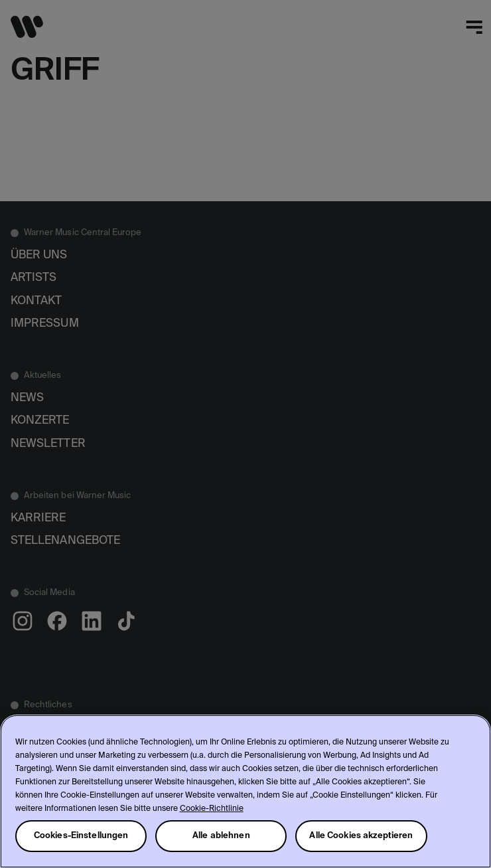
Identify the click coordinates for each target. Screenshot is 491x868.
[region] (245, 791)
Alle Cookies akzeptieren (361, 836)
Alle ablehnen (221, 836)
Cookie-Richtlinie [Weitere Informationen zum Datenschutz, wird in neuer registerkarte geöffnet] (212, 809)
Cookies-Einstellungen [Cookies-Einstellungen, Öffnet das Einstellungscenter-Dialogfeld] (81, 836)
